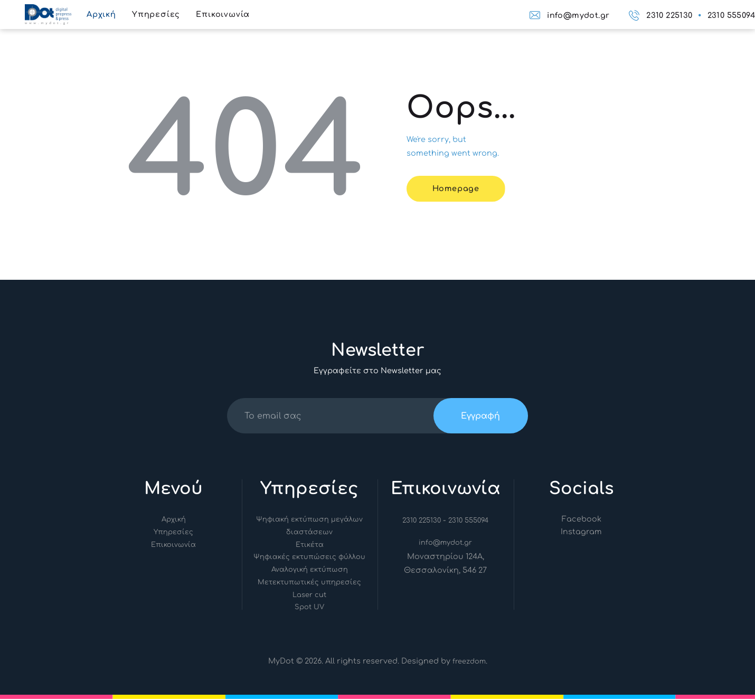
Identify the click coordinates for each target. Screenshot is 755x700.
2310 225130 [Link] (421, 522)
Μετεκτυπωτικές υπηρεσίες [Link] (309, 583)
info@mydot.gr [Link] (445, 544)
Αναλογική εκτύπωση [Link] (310, 571)
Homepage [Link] (457, 188)
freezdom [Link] (469, 663)
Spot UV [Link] (309, 608)
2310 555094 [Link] (469, 522)
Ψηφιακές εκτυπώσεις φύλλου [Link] (309, 558)
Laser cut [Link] (309, 596)
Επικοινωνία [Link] (173, 546)
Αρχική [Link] (174, 521)
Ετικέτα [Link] (310, 546)
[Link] (48, 11)
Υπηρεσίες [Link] (173, 533)
